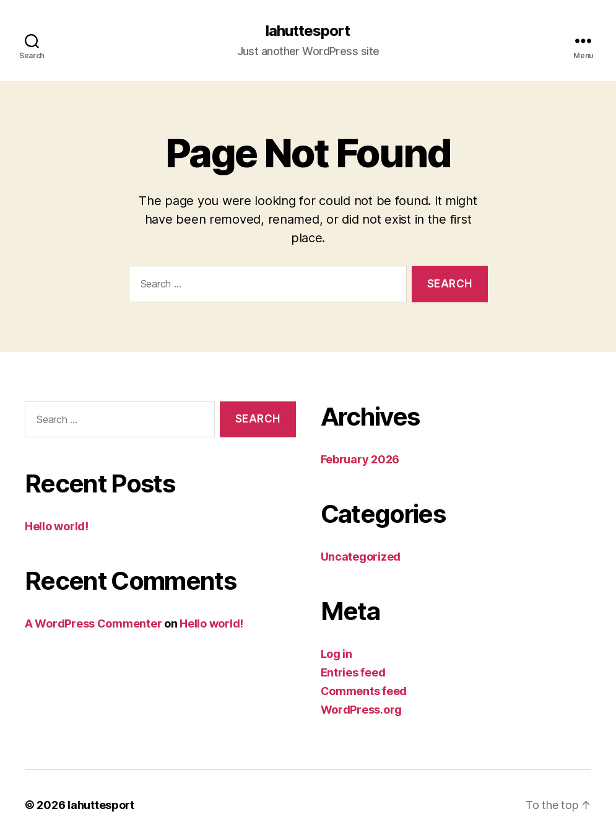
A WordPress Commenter (93, 623)
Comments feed (364, 691)
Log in (336, 654)
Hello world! (57, 526)
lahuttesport (308, 31)
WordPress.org (362, 710)
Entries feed (353, 672)
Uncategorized (361, 557)
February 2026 (360, 459)
